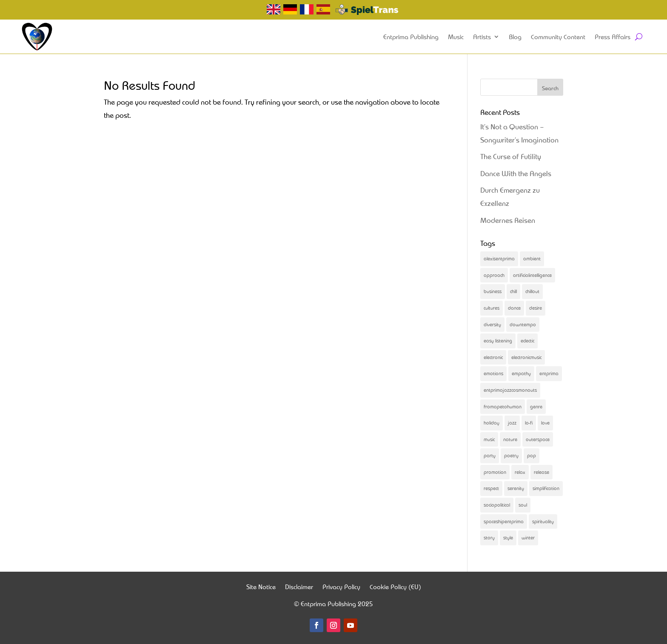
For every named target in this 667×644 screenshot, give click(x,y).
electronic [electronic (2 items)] (493, 357)
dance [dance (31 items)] (514, 308)
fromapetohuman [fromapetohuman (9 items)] (503, 406)
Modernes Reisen (508, 220)
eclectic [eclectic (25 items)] (527, 341)
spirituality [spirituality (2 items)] (543, 521)
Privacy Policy (341, 588)
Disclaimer (299, 588)
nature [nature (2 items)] (510, 439)
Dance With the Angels (516, 173)
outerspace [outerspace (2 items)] (538, 439)
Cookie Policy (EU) (395, 588)
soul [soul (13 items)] (523, 505)
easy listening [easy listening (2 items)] (498, 341)
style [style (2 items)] (508, 537)
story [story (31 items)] (489, 537)
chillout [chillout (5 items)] (532, 291)
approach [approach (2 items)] (494, 275)
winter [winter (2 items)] (528, 537)
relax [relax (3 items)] (520, 472)
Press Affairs (613, 37)
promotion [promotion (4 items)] (495, 472)
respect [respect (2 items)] (491, 488)
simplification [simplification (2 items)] (546, 488)
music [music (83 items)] (489, 439)
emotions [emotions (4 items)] (493, 373)
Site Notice (261, 588)
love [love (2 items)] (545, 423)
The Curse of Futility (511, 156)
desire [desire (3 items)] (536, 308)
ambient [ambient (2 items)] (532, 258)
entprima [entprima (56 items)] (549, 373)
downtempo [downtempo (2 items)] (523, 324)
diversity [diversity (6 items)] (492, 324)
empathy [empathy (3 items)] (521, 373)
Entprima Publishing (411, 37)
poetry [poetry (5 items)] (511, 455)
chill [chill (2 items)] (513, 291)
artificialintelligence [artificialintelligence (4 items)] (532, 275)
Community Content (558, 37)
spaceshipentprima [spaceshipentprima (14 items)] (504, 521)
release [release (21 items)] (542, 472)
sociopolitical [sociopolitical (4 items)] (497, 505)
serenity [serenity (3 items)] (516, 488)
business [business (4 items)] (493, 291)
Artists (482, 37)
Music (456, 37)
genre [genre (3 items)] (536, 406)
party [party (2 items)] (490, 455)
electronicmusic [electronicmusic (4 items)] (526, 357)
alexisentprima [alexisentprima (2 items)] (499, 258)
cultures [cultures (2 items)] (492, 308)
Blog (515, 37)
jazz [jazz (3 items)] (512, 423)
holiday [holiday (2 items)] (492, 423)
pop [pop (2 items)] (532, 455)
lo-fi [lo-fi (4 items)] (529, 423)
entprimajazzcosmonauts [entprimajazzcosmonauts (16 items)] (510, 390)
